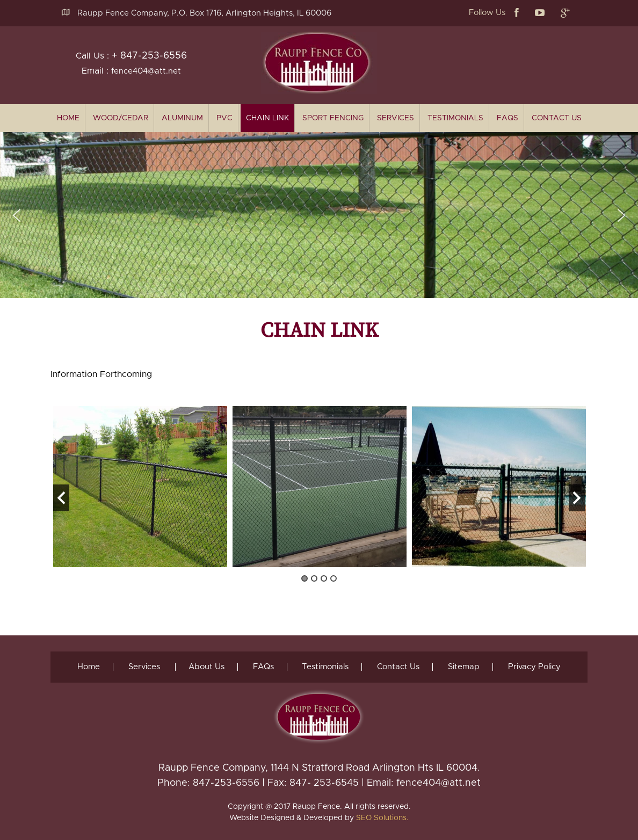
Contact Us (557, 118)
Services (396, 118)
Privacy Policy (535, 667)
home (68, 118)
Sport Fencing (333, 118)
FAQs (508, 118)
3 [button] (324, 578)
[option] (140, 487)
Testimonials (455, 118)
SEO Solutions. (382, 818)
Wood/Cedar (121, 118)
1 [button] (305, 578)
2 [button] (314, 578)
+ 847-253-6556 (149, 56)
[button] (17, 215)
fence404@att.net (146, 71)
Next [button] (577, 498)
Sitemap (464, 667)
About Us (206, 667)
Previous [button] (61, 498)
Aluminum (182, 118)
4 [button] (334, 578)
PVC (224, 118)
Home (89, 667)
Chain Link (267, 118)
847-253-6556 (226, 783)
